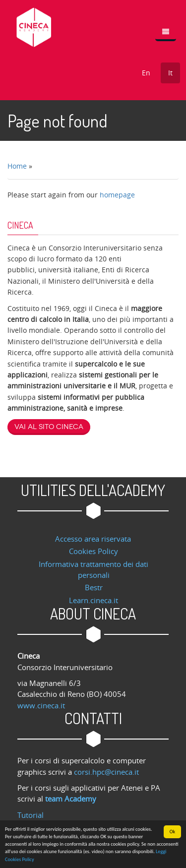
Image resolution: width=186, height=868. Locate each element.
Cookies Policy (93, 551)
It (170, 73)
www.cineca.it (41, 705)
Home (17, 166)
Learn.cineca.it (93, 600)
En (146, 73)
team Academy (71, 799)
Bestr (94, 587)
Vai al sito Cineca (49, 427)
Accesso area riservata (93, 539)
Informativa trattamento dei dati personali (93, 569)
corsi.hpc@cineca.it (106, 772)
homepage (117, 195)
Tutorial (31, 815)
